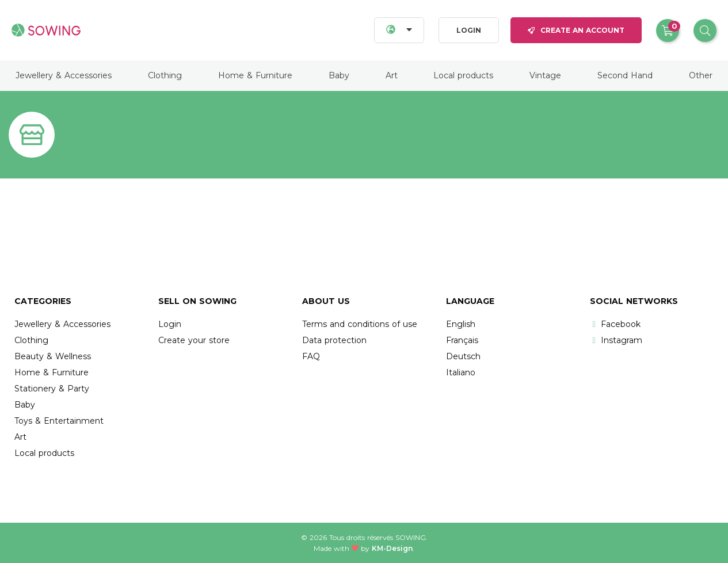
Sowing (411, 537)
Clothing (165, 75)
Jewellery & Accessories (64, 75)
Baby (339, 75)
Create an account (576, 30)
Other (701, 75)
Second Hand (625, 75)
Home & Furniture (255, 75)
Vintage (545, 75)
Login (469, 30)
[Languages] (399, 30)
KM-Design (392, 548)
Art (392, 75)
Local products (463, 75)
